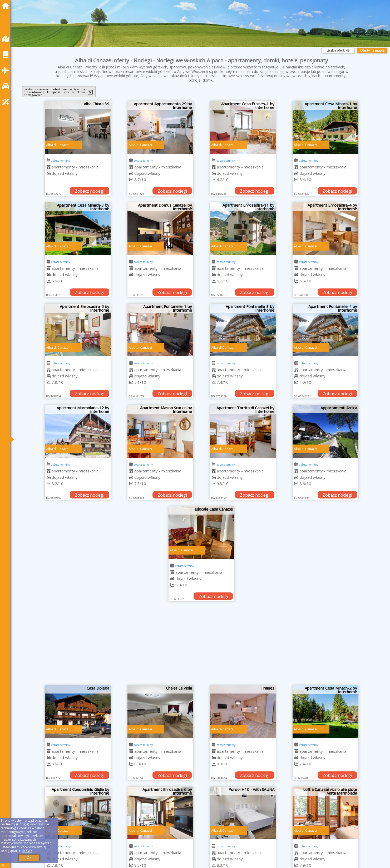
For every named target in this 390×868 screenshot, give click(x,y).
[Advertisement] (201, 646)
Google (23, 824)
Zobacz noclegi (90, 191)
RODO (27, 851)
